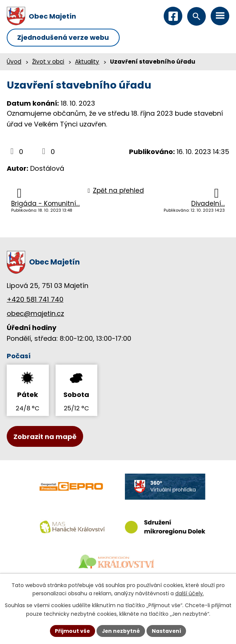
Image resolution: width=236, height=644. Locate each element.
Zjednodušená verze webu (64, 38)
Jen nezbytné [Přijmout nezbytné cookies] (121, 631)
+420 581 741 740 (35, 300)
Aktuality (87, 62)
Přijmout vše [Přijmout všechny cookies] (72, 631)
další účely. (190, 593)
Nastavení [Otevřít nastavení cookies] (167, 631)
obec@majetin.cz (35, 314)
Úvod (14, 62)
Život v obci (48, 62)
